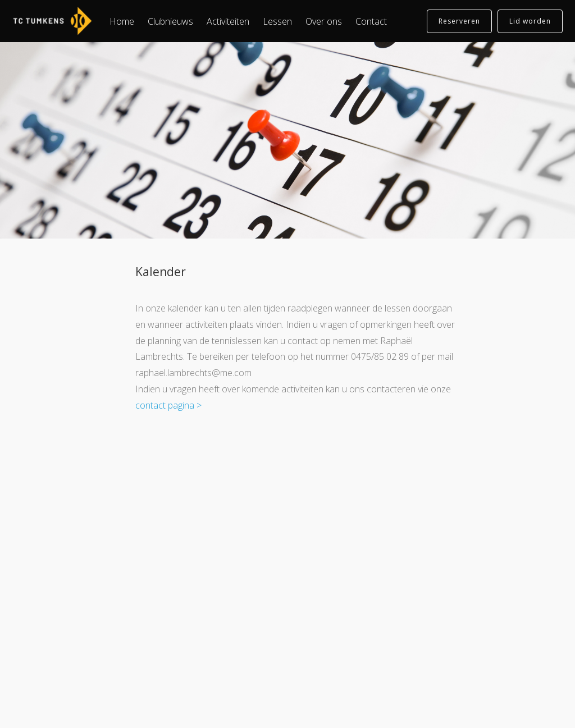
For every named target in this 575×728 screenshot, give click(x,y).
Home (122, 21)
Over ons (324, 21)
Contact (371, 21)
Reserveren (459, 21)
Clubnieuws (170, 21)
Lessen (277, 21)
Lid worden (530, 21)
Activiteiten (228, 21)
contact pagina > (168, 405)
